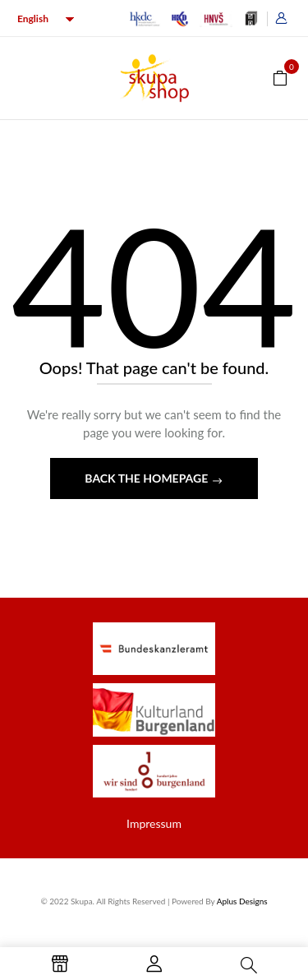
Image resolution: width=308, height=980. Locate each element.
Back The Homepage (147, 478)
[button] (280, 77)
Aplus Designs (242, 901)
